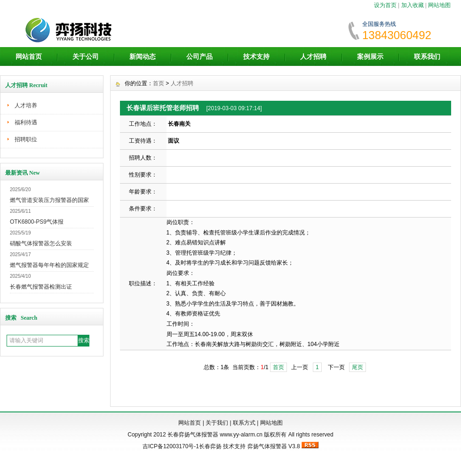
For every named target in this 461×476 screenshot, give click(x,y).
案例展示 (370, 56)
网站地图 (439, 5)
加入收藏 (413, 5)
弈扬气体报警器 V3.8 (274, 446)
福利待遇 (26, 122)
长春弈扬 (210, 446)
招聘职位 (26, 139)
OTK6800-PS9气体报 (37, 222)
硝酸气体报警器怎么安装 (41, 243)
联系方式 (244, 423)
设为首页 (385, 5)
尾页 (358, 367)
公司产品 (199, 56)
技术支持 (256, 56)
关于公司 (86, 56)
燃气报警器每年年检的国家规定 (49, 265)
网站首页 (29, 56)
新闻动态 (143, 56)
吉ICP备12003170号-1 (171, 446)
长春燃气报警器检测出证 (41, 287)
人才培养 (26, 105)
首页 (159, 83)
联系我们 (427, 56)
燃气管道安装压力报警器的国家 (49, 200)
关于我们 (217, 423)
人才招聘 (313, 56)
